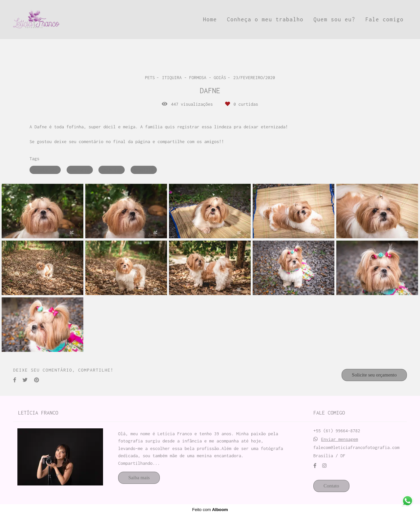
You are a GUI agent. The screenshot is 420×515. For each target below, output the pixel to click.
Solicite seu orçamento (374, 375)
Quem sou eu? (335, 19)
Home (210, 19)
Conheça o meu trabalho (265, 19)
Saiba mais (139, 478)
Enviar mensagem (340, 439)
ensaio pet (45, 170)
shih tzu (112, 170)
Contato (331, 486)
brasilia (144, 170)
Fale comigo (384, 19)
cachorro (80, 170)
